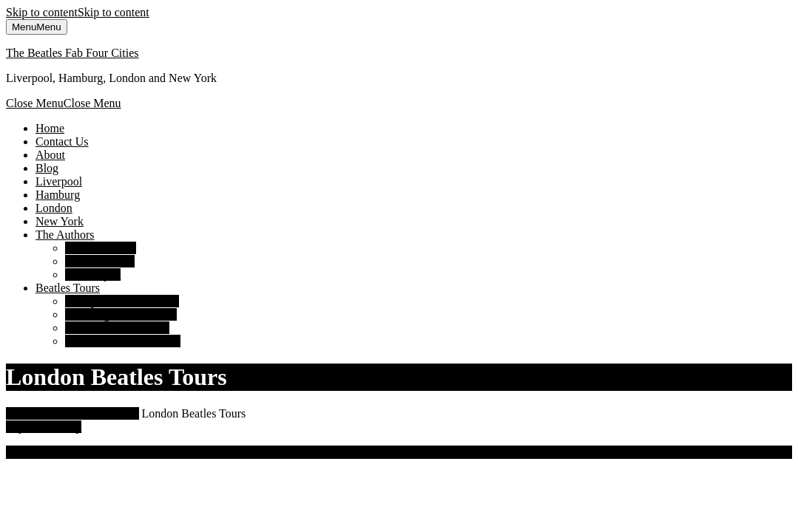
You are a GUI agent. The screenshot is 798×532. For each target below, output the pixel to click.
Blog (47, 168)
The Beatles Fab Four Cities (72, 53)
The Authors (65, 235)
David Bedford (101, 248)
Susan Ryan (93, 274)
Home (50, 128)
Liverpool (59, 181)
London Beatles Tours (117, 328)
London (54, 208)
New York (60, 221)
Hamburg (58, 195)
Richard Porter (100, 261)
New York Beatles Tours (123, 341)
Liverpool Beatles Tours (122, 301)
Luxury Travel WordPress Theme (162, 452)
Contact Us (62, 141)
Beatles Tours (68, 288)
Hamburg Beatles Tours (121, 314)
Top (44, 427)
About (50, 155)
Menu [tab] (37, 27)
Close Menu (64, 103)
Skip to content (78, 12)
